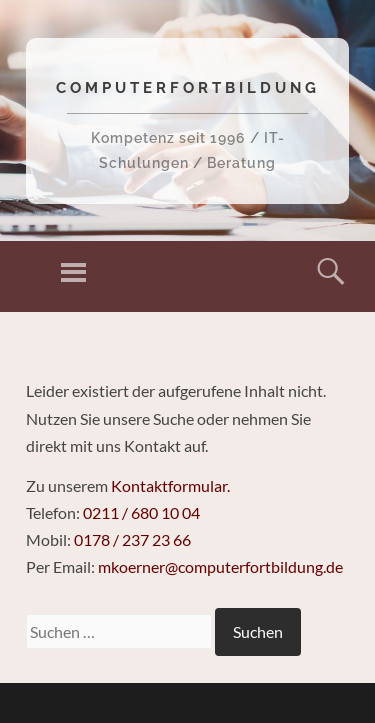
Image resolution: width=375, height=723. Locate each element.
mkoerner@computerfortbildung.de (220, 566)
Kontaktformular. (170, 485)
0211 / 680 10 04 (141, 512)
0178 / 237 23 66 (132, 539)
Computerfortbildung (188, 88)
